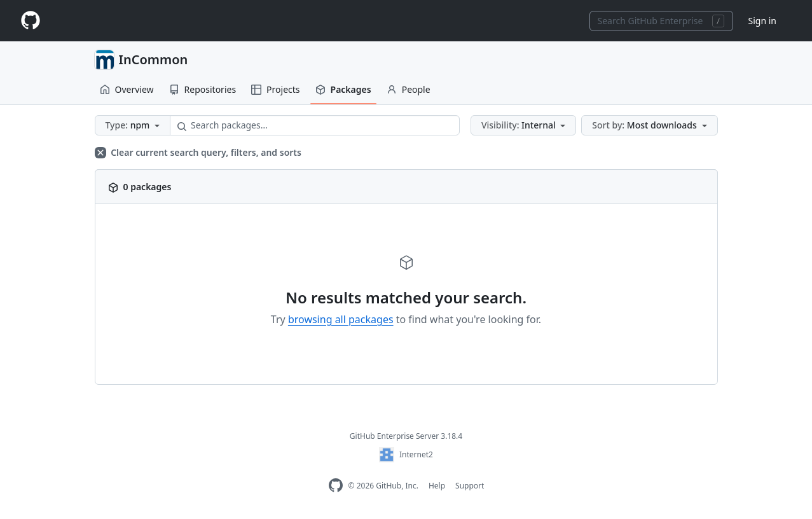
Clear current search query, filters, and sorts (198, 152)
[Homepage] (31, 21)
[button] (133, 125)
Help (437, 486)
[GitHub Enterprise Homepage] (336, 486)
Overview (127, 89)
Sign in (762, 21)
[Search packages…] (315, 125)
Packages (343, 89)
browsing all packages (341, 319)
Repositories (203, 89)
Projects (275, 89)
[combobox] (661, 21)
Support (470, 486)
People (409, 89)
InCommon (154, 59)
